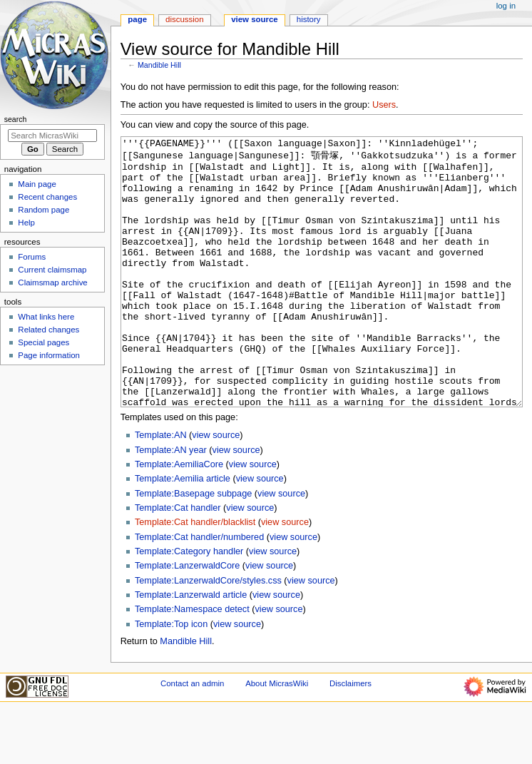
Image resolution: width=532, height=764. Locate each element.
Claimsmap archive (52, 282)
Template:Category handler (189, 605)
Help (26, 223)
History (309, 19)
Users (384, 105)
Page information (49, 355)
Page (137, 19)
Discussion (184, 19)
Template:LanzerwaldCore (187, 619)
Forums (32, 257)
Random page (44, 210)
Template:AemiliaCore (179, 518)
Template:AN (161, 489)
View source (255, 19)
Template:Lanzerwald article (191, 648)
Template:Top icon (171, 678)
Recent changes (47, 197)
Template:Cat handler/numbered (199, 591)
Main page (37, 184)
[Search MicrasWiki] (52, 136)
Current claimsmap (52, 270)
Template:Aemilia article (183, 532)
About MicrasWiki (277, 737)
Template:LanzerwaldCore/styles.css (208, 634)
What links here (46, 317)
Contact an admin (193, 737)
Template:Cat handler (178, 561)
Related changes (48, 330)
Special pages (44, 342)
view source (216, 489)
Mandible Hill (159, 65)
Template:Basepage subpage (193, 547)
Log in (506, 6)
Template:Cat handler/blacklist (195, 576)
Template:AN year (171, 504)
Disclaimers (351, 737)
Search (16, 119)
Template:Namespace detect (192, 663)
